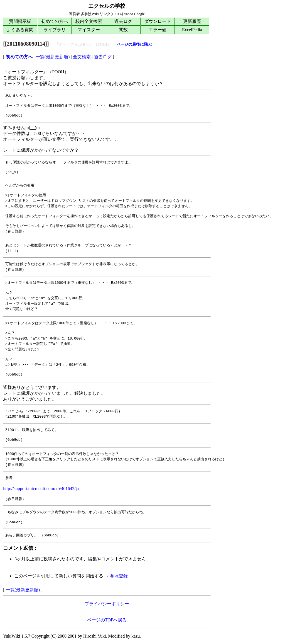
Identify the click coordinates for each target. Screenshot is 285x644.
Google (139, 14)
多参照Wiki (90, 14)
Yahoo (128, 14)
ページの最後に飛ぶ (134, 44)
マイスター (89, 30)
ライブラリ (55, 30)
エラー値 (158, 30)
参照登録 (119, 576)
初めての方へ (55, 21)
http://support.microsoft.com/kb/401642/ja (41, 489)
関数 (123, 30)
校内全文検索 (89, 21)
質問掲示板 (20, 21)
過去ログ (123, 21)
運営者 (74, 14)
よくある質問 (20, 30)
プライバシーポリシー (107, 604)
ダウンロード (158, 21)
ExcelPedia (192, 30)
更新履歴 (192, 21)
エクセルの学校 (107, 6)
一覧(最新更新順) (53, 57)
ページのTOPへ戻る (107, 620)
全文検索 (82, 57)
